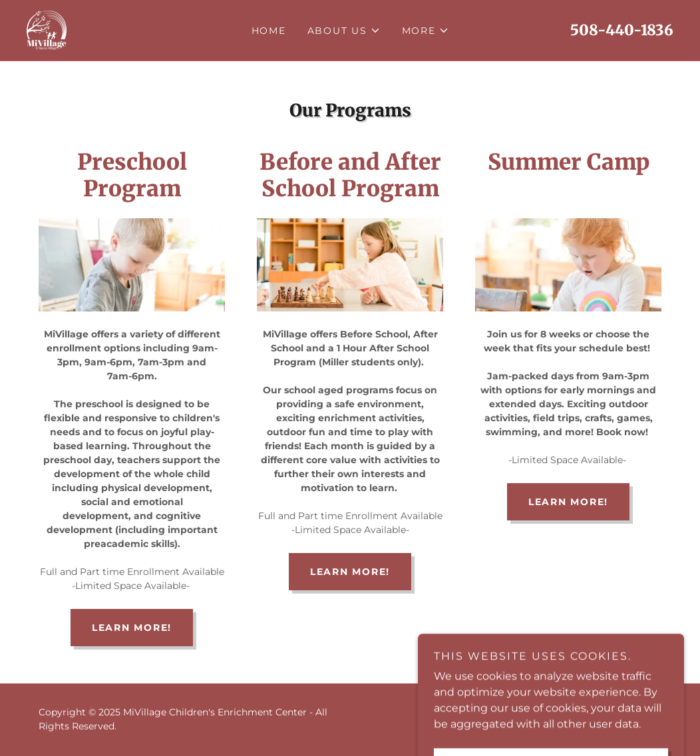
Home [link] (269, 31)
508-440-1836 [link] (622, 30)
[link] (47, 30)
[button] (344, 31)
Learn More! (132, 628)
